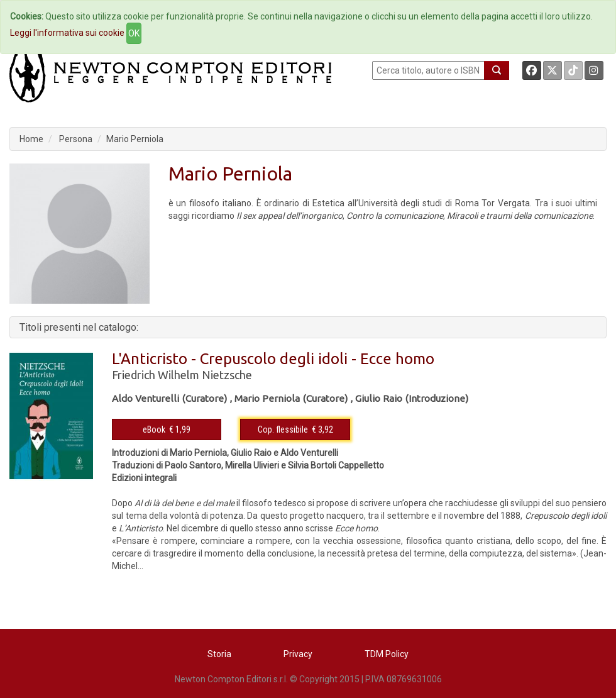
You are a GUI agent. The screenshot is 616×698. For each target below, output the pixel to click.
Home (31, 139)
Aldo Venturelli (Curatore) (169, 398)
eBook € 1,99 (167, 429)
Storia (219, 654)
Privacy (298, 654)
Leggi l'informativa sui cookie (67, 33)
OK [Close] (134, 33)
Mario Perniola (135, 139)
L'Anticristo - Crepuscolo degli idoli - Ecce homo (273, 359)
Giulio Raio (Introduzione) (412, 398)
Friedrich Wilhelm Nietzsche (182, 375)
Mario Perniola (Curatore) (291, 398)
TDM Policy (387, 654)
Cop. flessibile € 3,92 (295, 429)
